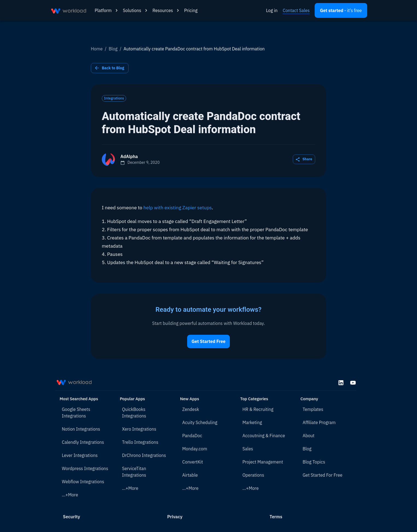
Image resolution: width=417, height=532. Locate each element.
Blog (113, 49)
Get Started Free (208, 341)
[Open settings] (341, 10)
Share (304, 159)
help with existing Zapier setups (178, 208)
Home (97, 49)
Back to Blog (110, 68)
